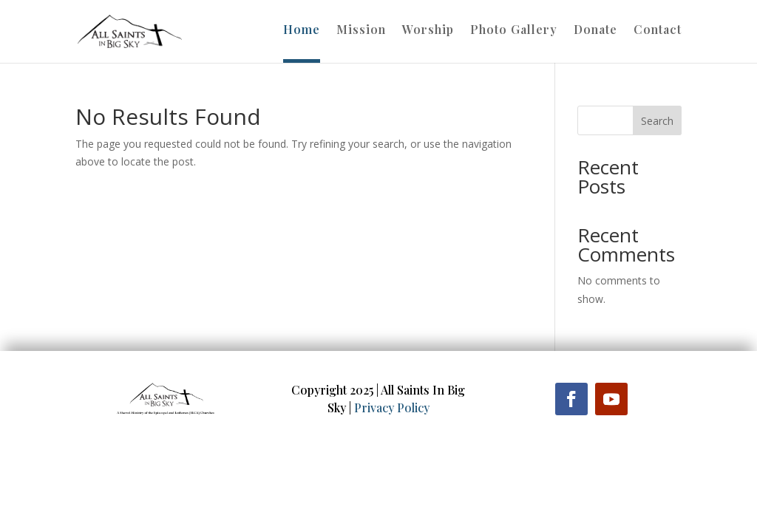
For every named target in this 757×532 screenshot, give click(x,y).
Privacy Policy (392, 407)
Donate (595, 31)
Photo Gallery (514, 31)
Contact (658, 31)
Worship (428, 31)
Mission (361, 31)
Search (657, 121)
